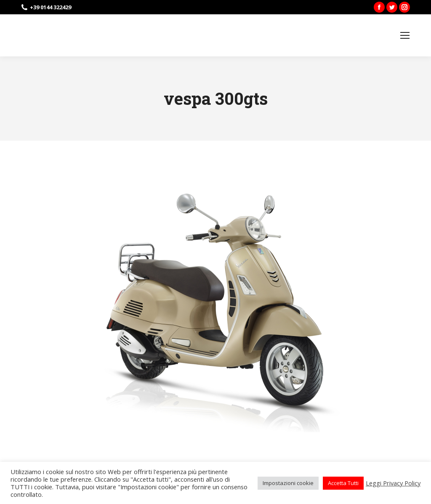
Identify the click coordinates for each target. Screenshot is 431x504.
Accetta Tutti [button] (343, 483)
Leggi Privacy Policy (393, 483)
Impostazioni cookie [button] (288, 483)
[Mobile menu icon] (405, 35)
